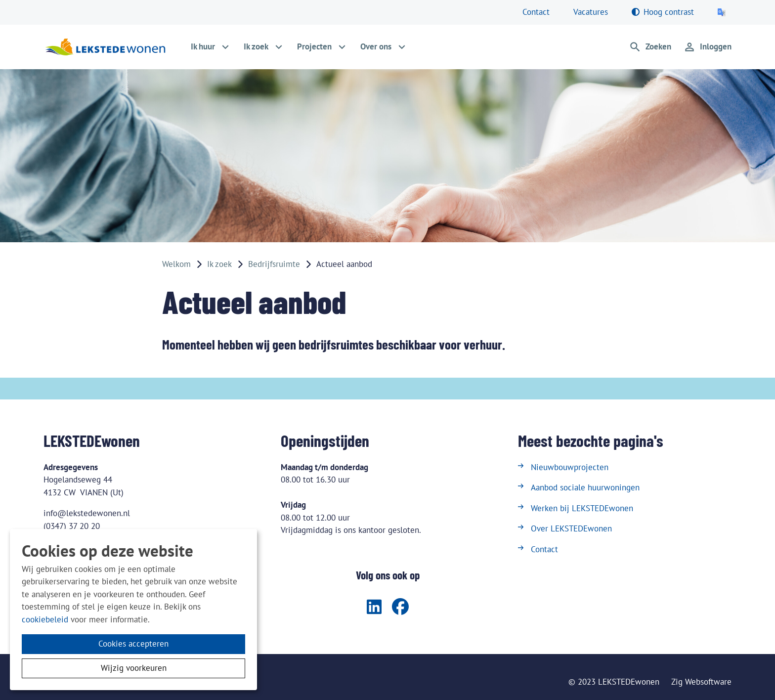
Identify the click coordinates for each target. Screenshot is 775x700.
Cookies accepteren (133, 644)
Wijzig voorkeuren (134, 668)
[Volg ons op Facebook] (400, 608)
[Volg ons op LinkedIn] (374, 608)
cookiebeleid (45, 619)
